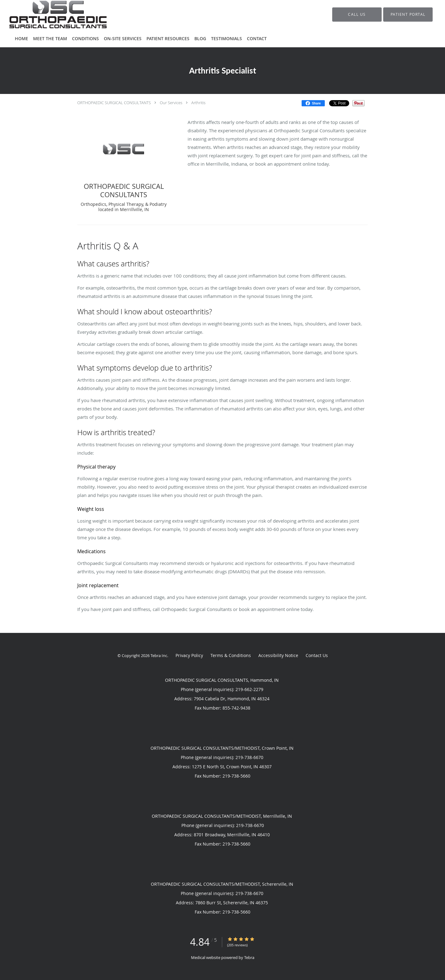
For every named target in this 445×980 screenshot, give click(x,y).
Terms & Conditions (231, 655)
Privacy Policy (189, 655)
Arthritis (198, 103)
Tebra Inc (159, 655)
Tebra (249, 957)
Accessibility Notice (278, 655)
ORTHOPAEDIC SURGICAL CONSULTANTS (114, 103)
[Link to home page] (49, 15)
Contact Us (317, 655)
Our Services (171, 103)
